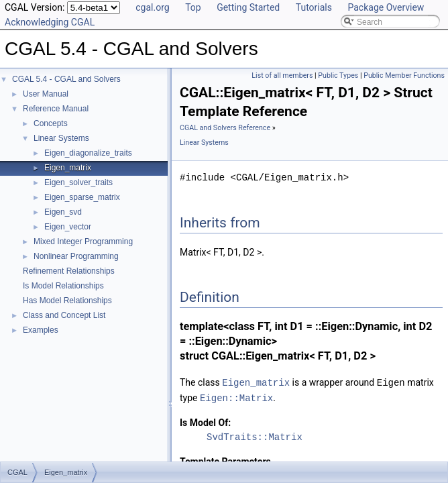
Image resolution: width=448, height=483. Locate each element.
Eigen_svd (63, 212)
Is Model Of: (205, 421)
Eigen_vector (68, 227)
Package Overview (386, 7)
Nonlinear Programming (76, 256)
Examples (41, 330)
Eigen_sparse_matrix (82, 197)
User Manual (46, 94)
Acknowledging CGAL (50, 22)
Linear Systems (61, 138)
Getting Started (248, 7)
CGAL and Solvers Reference (225, 128)
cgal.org (152, 7)
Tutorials (314, 7)
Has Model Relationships (67, 301)
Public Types (338, 75)
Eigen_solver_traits (78, 182)
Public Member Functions (404, 75)
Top (193, 7)
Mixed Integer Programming (83, 241)
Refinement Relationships (69, 271)
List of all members (282, 75)
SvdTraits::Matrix (255, 436)
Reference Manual (56, 109)
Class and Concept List (64, 315)
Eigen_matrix (68, 168)
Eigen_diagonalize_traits (88, 153)
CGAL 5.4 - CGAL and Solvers (66, 79)
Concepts (51, 123)
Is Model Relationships (63, 286)
